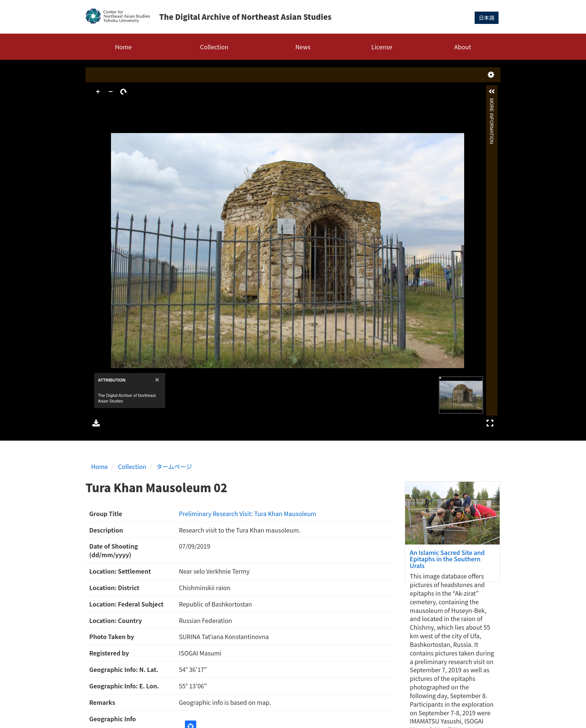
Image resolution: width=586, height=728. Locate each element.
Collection (214, 47)
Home (123, 47)
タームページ (174, 466)
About (462, 47)
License (382, 47)
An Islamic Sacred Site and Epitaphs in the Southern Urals (447, 559)
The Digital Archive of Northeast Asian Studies (245, 17)
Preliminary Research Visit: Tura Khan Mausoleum (248, 513)
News (303, 47)
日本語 (487, 18)
